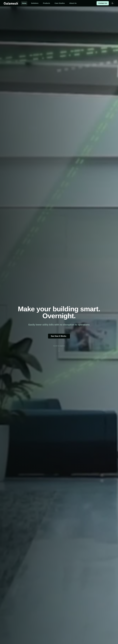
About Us (73, 3)
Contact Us (103, 3)
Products (46, 3)
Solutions (35, 3)
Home (24, 3)
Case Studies (60, 3)
